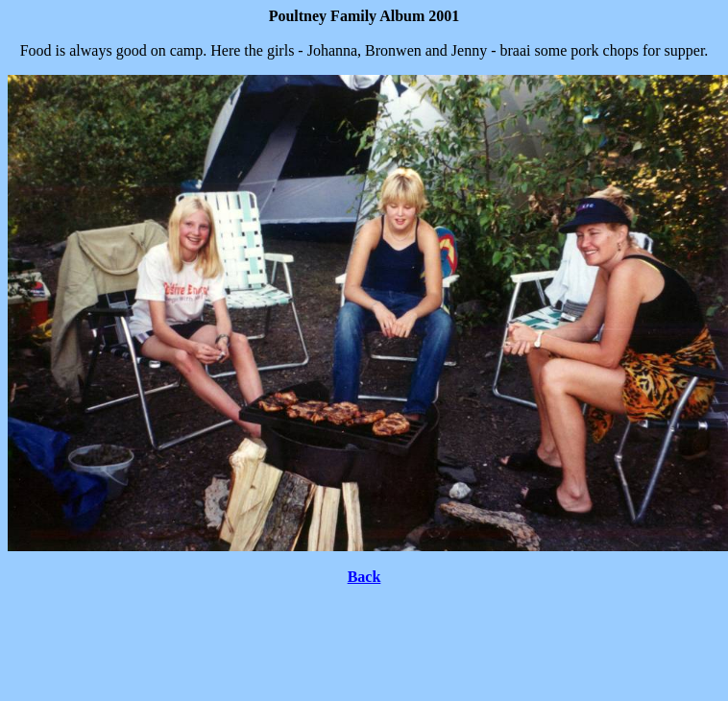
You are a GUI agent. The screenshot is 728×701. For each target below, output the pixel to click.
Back (364, 577)
